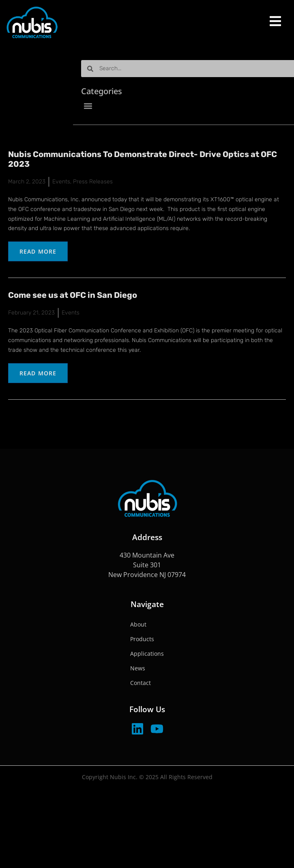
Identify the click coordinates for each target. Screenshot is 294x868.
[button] (120, 106)
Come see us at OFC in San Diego (73, 295)
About (138, 624)
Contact (141, 683)
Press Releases (93, 182)
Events (61, 182)
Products (142, 639)
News (138, 668)
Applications (147, 654)
